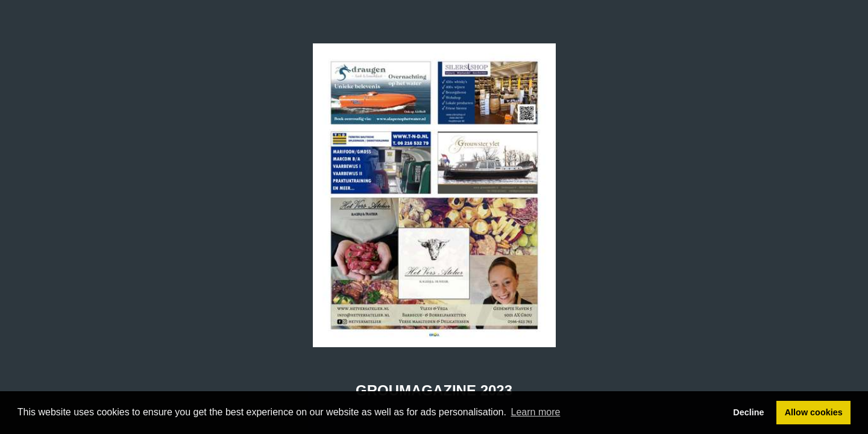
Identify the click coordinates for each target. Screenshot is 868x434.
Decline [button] (748, 412)
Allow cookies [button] (814, 412)
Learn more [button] (536, 412)
